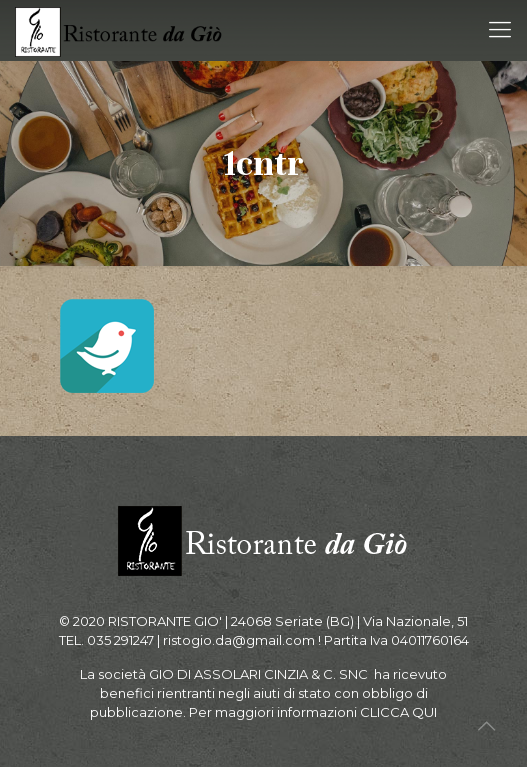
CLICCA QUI (398, 712)
